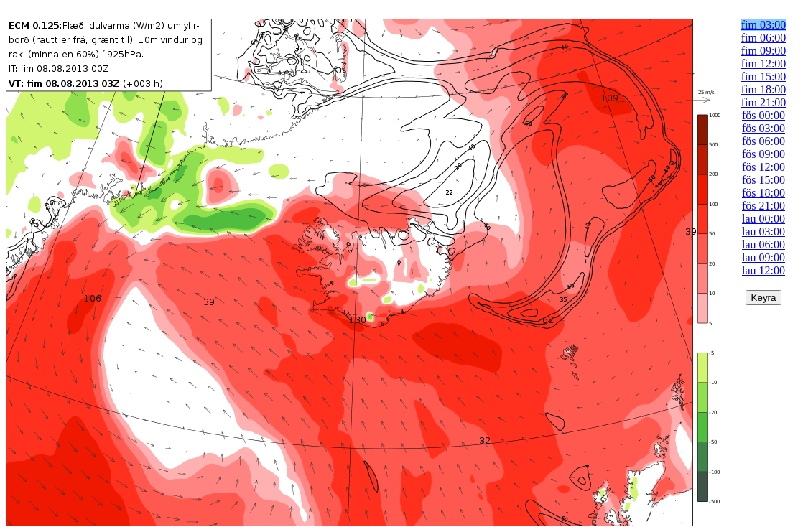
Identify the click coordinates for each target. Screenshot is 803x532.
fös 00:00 (763, 115)
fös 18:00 (763, 193)
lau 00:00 (763, 219)
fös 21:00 (763, 206)
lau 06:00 (763, 244)
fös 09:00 (763, 154)
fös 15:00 (763, 180)
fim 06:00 (764, 38)
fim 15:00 (764, 76)
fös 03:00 (763, 128)
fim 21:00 (764, 102)
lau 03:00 (763, 232)
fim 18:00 (764, 89)
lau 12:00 (763, 270)
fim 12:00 (764, 64)
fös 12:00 (763, 167)
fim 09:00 (764, 51)
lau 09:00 (763, 257)
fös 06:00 (763, 141)
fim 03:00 (764, 25)
